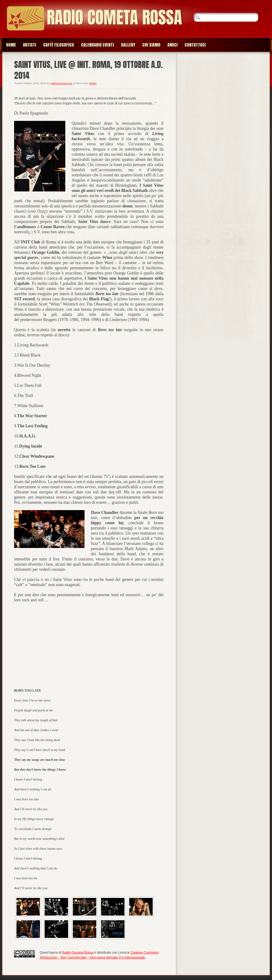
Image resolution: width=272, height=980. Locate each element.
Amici (173, 45)
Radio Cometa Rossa (114, 17)
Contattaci (195, 45)
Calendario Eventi (97, 45)
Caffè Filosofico (59, 45)
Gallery (128, 45)
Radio (93, 83)
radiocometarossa (62, 83)
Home (11, 45)
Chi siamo (151, 45)
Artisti (30, 45)
